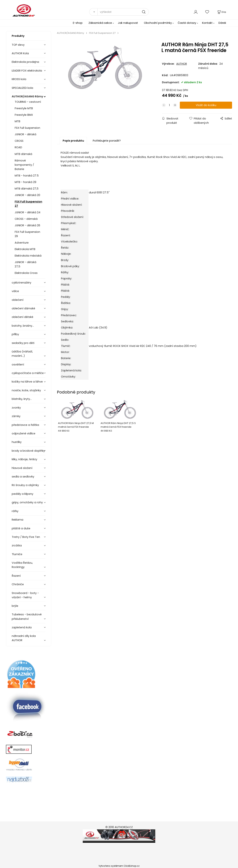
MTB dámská (23, 154)
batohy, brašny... (23, 326)
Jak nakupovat (128, 23)
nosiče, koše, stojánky (26, 390)
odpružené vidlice (24, 433)
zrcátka (17, 545)
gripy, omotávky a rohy (27, 502)
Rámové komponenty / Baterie (24, 165)
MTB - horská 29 (25, 182)
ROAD (18, 147)
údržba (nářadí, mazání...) (22, 354)
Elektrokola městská (28, 256)
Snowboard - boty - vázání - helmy (25, 595)
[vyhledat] (123, 12)
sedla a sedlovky (23, 477)
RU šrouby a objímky (25, 485)
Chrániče (18, 584)
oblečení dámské (23, 308)
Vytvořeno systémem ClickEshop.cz (119, 866)
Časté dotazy (187, 23)
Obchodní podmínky (158, 23)
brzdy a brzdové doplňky (28, 451)
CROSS (19, 141)
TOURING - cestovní (28, 102)
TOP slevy (18, 45)
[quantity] (169, 105)
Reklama (17, 520)
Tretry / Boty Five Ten (26, 537)
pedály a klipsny (22, 494)
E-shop (78, 23)
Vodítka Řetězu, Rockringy (22, 565)
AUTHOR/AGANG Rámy (27, 96)
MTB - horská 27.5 (27, 176)
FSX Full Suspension (27, 128)
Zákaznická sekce (100, 23)
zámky (16, 416)
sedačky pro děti (23, 343)
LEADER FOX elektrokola (27, 71)
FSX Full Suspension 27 (28, 204)
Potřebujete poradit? (107, 141)
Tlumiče (17, 554)
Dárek (222, 23)
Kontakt (207, 23)
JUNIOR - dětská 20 (27, 195)
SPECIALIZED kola (22, 88)
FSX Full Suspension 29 (27, 234)
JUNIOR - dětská (25, 134)
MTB (17, 121)
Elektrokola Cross (26, 273)
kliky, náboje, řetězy (24, 459)
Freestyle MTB (24, 108)
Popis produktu (73, 141)
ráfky (15, 511)
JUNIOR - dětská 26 (27, 225)
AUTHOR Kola (20, 53)
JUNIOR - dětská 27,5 (25, 264)
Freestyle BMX (24, 115)
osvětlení (18, 365)
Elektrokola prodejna (25, 62)
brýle (15, 606)
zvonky (16, 408)
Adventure (22, 243)
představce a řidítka (25, 425)
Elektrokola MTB (25, 249)
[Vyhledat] (93, 12)
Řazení (16, 576)
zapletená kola (22, 627)
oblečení (18, 300)
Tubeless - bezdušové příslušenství (27, 617)
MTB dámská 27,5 (27, 189)
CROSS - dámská (26, 219)
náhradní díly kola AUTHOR (24, 638)
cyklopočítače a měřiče (28, 373)
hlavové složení (22, 468)
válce (15, 291)
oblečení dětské (22, 317)
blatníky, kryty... (22, 399)
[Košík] (221, 12)
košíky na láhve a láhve (27, 382)
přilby (15, 334)
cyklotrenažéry (21, 283)
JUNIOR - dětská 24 (28, 212)
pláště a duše (21, 528)
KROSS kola (19, 79)
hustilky (17, 442)
